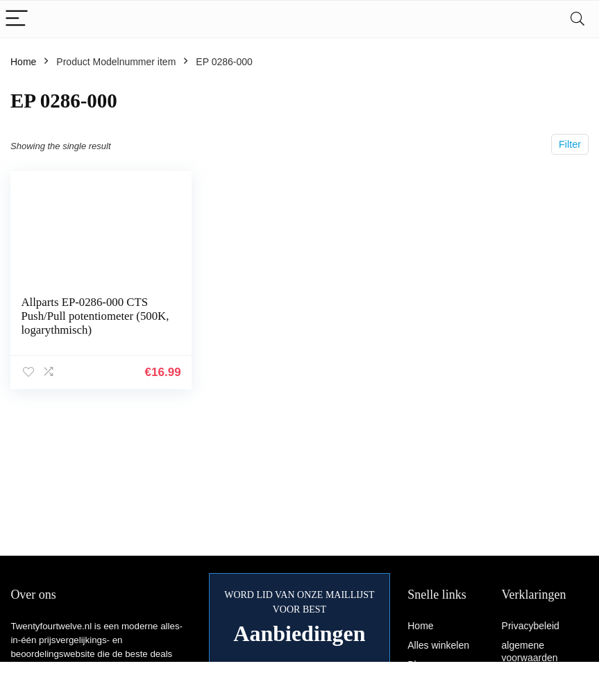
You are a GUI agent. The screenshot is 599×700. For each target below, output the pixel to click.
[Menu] (17, 19)
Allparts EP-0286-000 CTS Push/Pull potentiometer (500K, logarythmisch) (95, 316)
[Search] (577, 19)
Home (23, 62)
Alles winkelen (438, 645)
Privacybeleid (531, 626)
